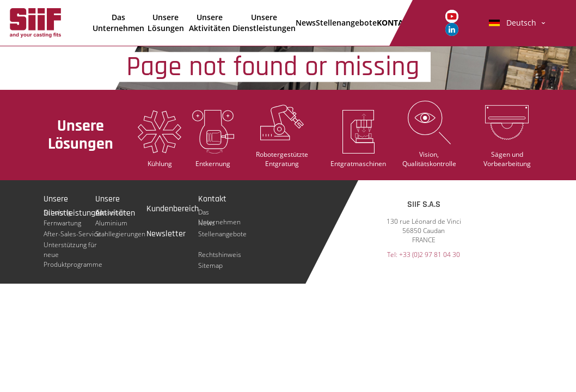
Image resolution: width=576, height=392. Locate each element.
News (306, 23)
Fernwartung (62, 223)
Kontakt (212, 199)
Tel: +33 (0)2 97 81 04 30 (424, 255)
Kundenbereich (173, 209)
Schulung (57, 212)
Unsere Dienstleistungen (264, 23)
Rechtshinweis (220, 255)
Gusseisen (111, 212)
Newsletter (166, 234)
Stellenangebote (346, 23)
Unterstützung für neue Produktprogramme (73, 245)
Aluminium (111, 223)
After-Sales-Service (72, 234)
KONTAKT (395, 23)
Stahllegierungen (120, 234)
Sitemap (210, 265)
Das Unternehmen (118, 23)
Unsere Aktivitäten (210, 23)
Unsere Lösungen (166, 23)
